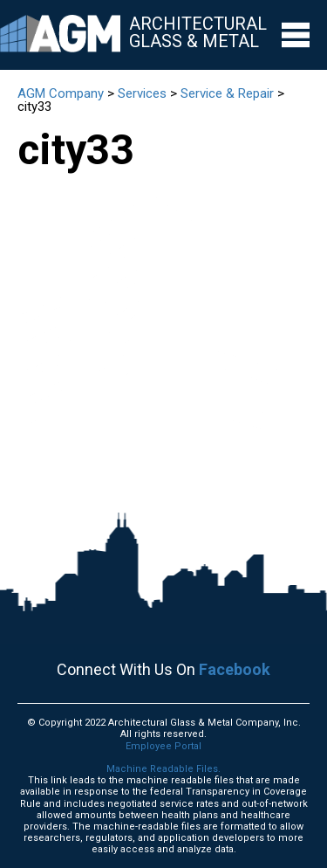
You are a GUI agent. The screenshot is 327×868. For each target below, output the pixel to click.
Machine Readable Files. (163, 769)
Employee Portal (163, 746)
